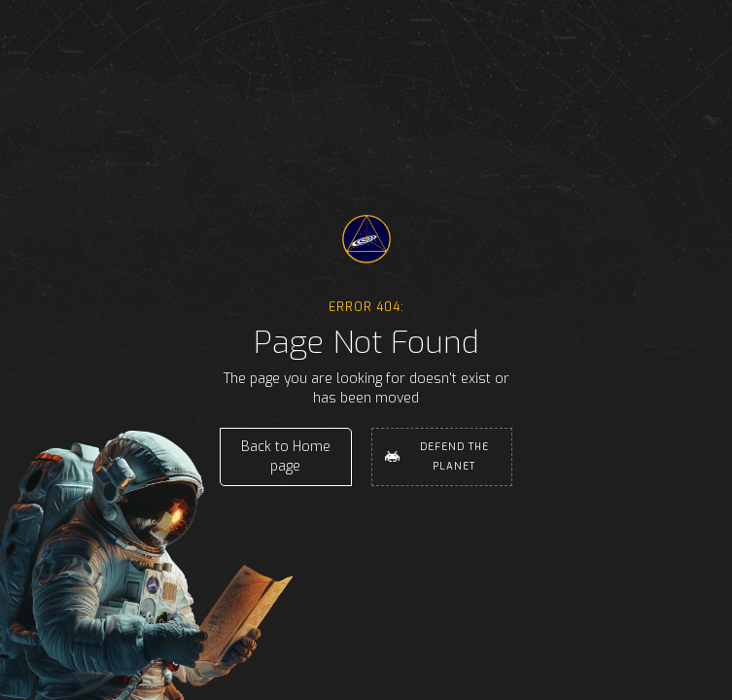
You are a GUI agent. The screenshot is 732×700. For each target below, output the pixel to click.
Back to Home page (286, 456)
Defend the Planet (454, 456)
